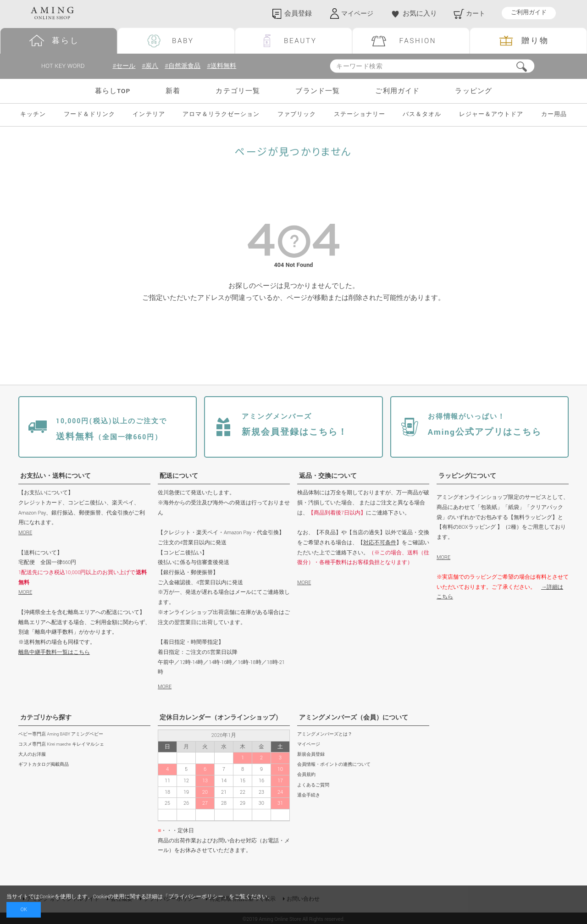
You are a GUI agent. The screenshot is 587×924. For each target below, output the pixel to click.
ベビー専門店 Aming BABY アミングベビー (61, 734)
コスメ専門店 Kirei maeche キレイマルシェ (61, 744)
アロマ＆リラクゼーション (221, 115)
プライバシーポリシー (196, 897)
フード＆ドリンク (89, 115)
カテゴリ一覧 (238, 91)
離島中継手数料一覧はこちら (54, 652)
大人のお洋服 (32, 755)
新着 (173, 91)
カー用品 (554, 115)
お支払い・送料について (55, 476)
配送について (179, 476)
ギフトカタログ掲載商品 (44, 765)
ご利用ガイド (529, 13)
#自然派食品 (186, 66)
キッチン (33, 115)
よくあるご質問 (313, 785)
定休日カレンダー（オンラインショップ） (221, 718)
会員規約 (306, 775)
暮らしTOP (113, 91)
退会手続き (309, 795)
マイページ (309, 744)
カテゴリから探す (46, 718)
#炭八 (152, 66)
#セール (125, 66)
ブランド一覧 (318, 91)
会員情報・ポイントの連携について (334, 765)
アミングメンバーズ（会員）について (354, 718)
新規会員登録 (311, 755)
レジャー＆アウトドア (491, 115)
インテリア (149, 115)
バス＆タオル (422, 115)
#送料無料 (227, 66)
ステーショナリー (360, 115)
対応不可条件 (380, 543)
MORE (25, 533)
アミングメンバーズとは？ (325, 734)
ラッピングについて (467, 476)
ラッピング (473, 91)
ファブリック (297, 115)
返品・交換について (328, 476)
